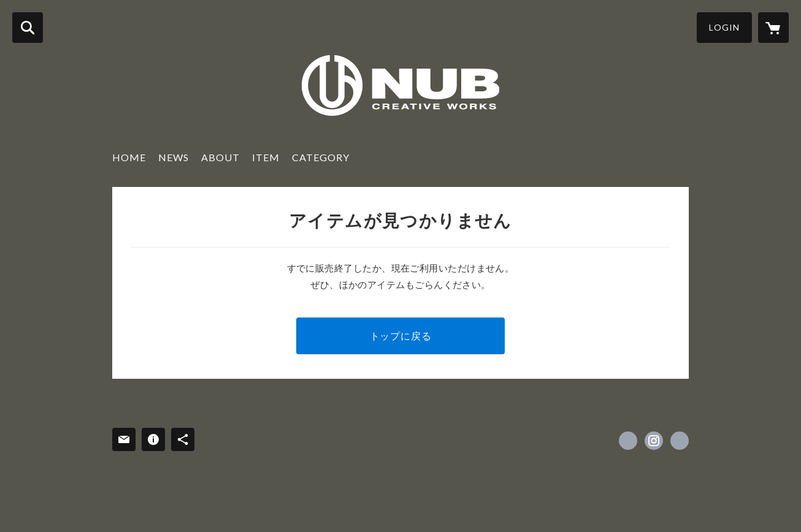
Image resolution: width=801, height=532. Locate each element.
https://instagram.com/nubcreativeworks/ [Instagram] (654, 441)
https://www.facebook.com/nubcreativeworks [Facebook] (628, 441)
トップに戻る (401, 336)
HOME (129, 157)
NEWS (174, 157)
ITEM (266, 157)
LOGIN (724, 27)
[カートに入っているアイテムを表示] (773, 28)
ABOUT (220, 157)
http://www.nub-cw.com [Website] (680, 441)
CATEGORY (321, 157)
